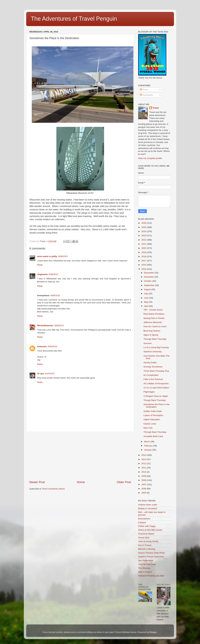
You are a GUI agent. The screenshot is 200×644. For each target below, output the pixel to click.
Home (81, 482)
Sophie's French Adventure (151, 557)
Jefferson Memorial (153, 322)
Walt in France (145, 572)
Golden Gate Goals (153, 411)
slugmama (42, 274)
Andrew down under (148, 505)
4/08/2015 (63, 256)
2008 (144, 480)
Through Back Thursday (155, 339)
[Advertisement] (80, 456)
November (149, 277)
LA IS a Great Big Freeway (156, 347)
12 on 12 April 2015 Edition (156, 388)
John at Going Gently (148, 541)
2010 (144, 472)
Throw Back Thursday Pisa (156, 371)
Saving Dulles (150, 363)
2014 (144, 455)
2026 (144, 223)
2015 (144, 269)
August (148, 289)
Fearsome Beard (146, 534)
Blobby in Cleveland (148, 508)
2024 (144, 231)
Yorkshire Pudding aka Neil (151, 576)
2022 (144, 240)
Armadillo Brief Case (153, 436)
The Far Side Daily (147, 564)
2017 (144, 261)
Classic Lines (150, 424)
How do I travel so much (155, 326)
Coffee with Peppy (147, 526)
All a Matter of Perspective (156, 384)
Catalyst (142, 522)
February (149, 446)
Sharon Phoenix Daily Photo (152, 553)
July (146, 294)
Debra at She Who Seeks (150, 530)
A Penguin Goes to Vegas (156, 396)
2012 (144, 463)
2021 (144, 244)
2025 (144, 227)
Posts (144, 90)
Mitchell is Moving (147, 549)
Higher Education (152, 419)
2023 (144, 236)
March (147, 442)
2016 (144, 265)
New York (148, 428)
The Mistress (144, 568)
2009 (144, 476)
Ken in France (145, 545)
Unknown (42, 346)
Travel (156, 108)
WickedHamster (45, 325)
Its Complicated (151, 375)
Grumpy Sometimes (153, 367)
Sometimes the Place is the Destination (156, 406)
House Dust (144, 538)
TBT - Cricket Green (153, 310)
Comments (146, 95)
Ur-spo (41, 374)
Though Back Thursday (154, 400)
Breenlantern (144, 519)
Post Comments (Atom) (54, 489)
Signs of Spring (151, 335)
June (147, 298)
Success (147, 343)
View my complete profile (150, 158)
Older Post (124, 482)
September (150, 285)
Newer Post (37, 482)
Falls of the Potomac (153, 379)
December (149, 273)
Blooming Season (152, 331)
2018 (144, 257)
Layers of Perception (153, 415)
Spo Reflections (146, 560)
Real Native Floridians (154, 314)
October (148, 281)
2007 (144, 484)
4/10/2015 (50, 374)
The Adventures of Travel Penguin (74, 19)
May (146, 302)
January (148, 450)
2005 (144, 493)
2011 (144, 468)
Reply (40, 265)
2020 (144, 248)
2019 (144, 252)
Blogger (153, 632)
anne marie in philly (47, 256)
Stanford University (153, 352)
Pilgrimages (149, 392)
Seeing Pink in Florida (154, 318)
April (147, 306)
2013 (144, 459)
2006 (144, 489)
